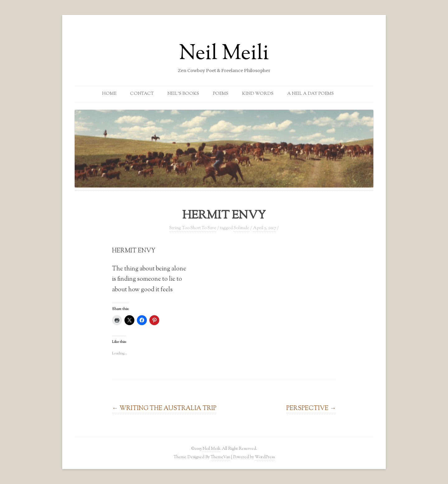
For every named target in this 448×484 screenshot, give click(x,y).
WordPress (265, 457)
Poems (221, 94)
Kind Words (258, 94)
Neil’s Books (183, 94)
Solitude (241, 228)
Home (109, 94)
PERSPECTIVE (311, 408)
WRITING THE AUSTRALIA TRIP (164, 408)
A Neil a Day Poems (310, 94)
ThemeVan (220, 457)
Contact (142, 94)
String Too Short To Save (193, 228)
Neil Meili (224, 54)
